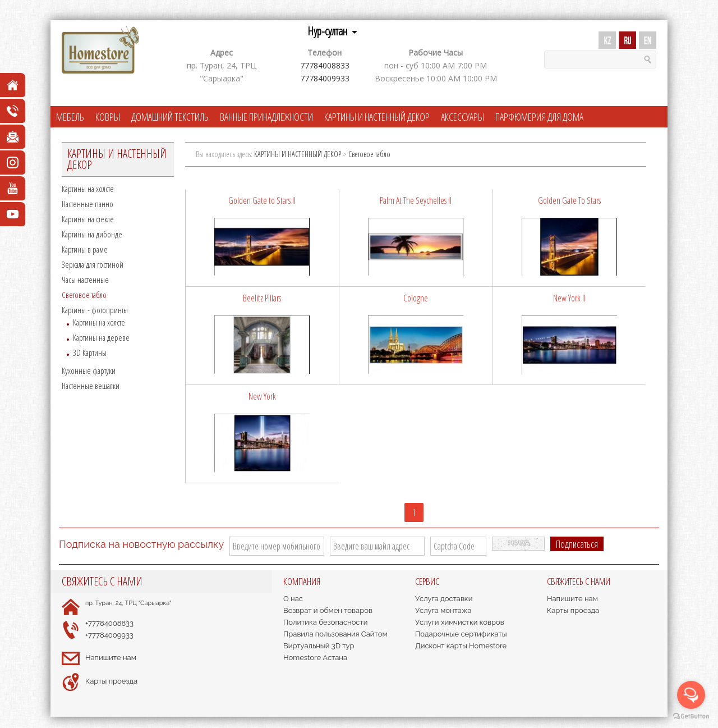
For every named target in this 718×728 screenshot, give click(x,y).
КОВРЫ (108, 117)
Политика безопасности (325, 622)
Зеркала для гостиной (93, 264)
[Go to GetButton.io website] (691, 716)
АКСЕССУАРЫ (462, 117)
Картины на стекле (88, 219)
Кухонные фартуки (89, 370)
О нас (293, 599)
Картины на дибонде (92, 234)
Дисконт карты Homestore (461, 646)
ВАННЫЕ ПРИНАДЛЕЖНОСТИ (266, 117)
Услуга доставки (444, 599)
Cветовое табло (84, 295)
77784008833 (325, 65)
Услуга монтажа (443, 610)
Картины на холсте (88, 189)
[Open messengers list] (691, 695)
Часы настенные (85, 280)
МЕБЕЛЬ (70, 117)
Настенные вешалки (91, 386)
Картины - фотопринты (95, 310)
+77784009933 (109, 635)
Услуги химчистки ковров (460, 622)
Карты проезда (111, 681)
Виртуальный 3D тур (319, 646)
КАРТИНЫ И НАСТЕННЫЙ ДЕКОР (377, 117)
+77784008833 (109, 623)
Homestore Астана (315, 658)
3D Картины (90, 352)
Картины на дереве (101, 337)
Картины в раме (85, 249)
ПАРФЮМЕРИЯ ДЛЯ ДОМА (539, 117)
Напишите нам (111, 658)
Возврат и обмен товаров (328, 610)
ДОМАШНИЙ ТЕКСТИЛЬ (170, 117)
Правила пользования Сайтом (335, 634)
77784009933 (325, 78)
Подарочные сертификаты (461, 634)
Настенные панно (88, 204)
